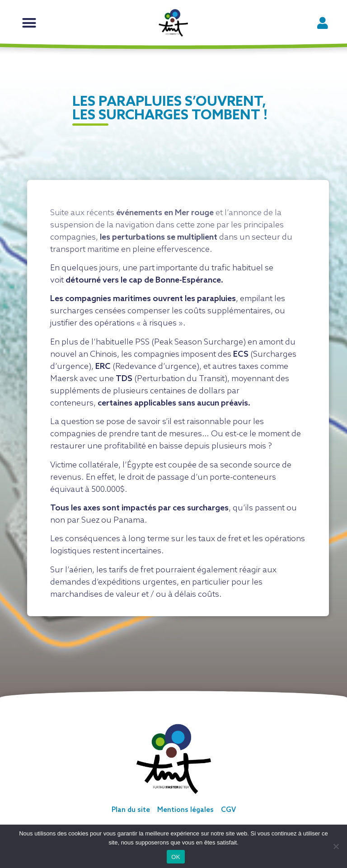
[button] (29, 23)
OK (176, 857)
